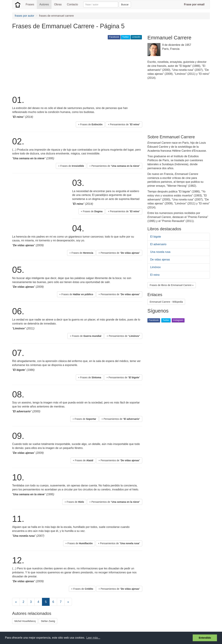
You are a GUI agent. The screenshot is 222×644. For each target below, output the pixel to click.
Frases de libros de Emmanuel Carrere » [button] (172, 285)
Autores (44, 4)
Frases (30, 4)
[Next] (68, 602)
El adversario (158, 244)
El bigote (156, 237)
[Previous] (16, 602)
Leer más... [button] (93, 638)
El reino (155, 275)
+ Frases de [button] (90, 124)
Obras (58, 4)
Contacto (72, 4)
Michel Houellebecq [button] (25, 621)
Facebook (114, 37)
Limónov (155, 267)
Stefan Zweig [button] (48, 621)
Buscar (125, 5)
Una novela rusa (160, 252)
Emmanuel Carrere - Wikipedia (166, 302)
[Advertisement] (75, 67)
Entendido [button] (205, 638)
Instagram (178, 320)
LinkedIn (136, 37)
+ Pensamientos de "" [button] (124, 124)
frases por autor (24, 16)
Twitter (126, 37)
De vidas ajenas (160, 260)
